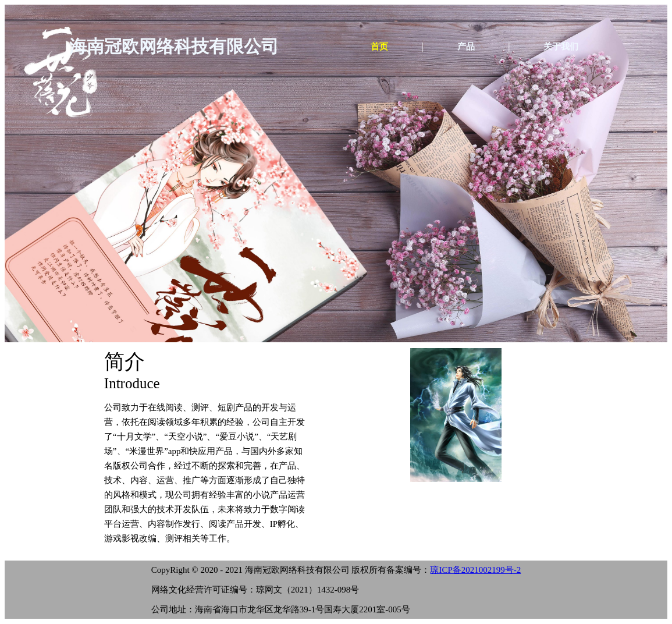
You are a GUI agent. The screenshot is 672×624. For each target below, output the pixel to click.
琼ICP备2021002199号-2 (475, 570)
